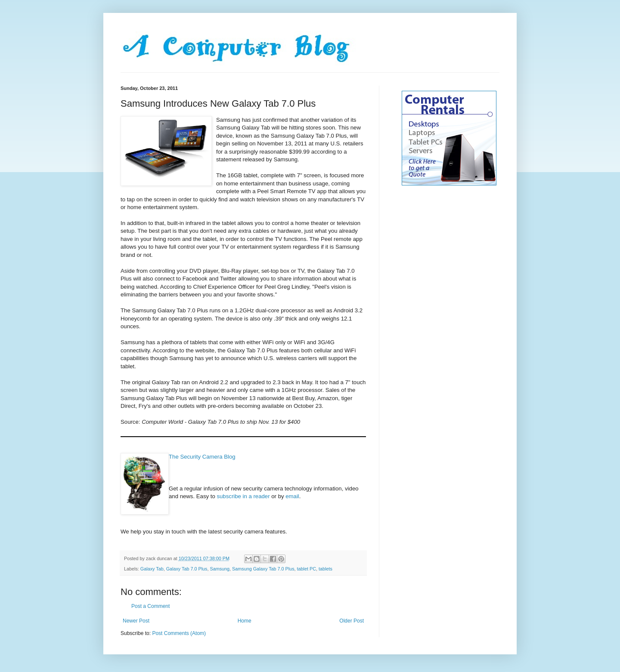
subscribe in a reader (243, 496)
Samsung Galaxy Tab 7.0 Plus (263, 569)
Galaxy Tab (152, 569)
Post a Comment (150, 606)
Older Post (352, 621)
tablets (325, 569)
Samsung (220, 569)
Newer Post (136, 621)
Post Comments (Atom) (179, 633)
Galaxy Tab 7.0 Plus (187, 569)
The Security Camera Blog (202, 457)
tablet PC (307, 569)
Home (245, 621)
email (292, 496)
